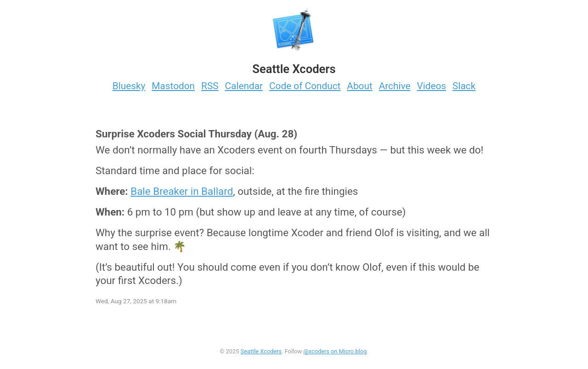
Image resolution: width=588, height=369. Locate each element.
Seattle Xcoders (261, 351)
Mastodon (173, 86)
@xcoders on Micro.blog (335, 351)
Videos (431, 86)
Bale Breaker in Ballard (182, 191)
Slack (464, 86)
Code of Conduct (305, 86)
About (359, 86)
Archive (395, 86)
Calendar (244, 86)
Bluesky (129, 86)
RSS (210, 86)
